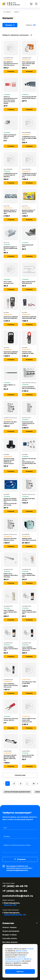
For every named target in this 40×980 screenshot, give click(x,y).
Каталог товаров (9, 927)
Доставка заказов (10, 942)
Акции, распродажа (11, 931)
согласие (12, 866)
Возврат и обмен (10, 935)
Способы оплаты (10, 938)
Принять (20, 972)
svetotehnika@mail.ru (18, 896)
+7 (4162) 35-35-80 (15, 891)
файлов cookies (21, 951)
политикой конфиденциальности (17, 870)
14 (34, 784)
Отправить (20, 859)
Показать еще (20, 775)
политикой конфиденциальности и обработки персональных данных (18, 959)
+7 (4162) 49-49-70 (15, 886)
